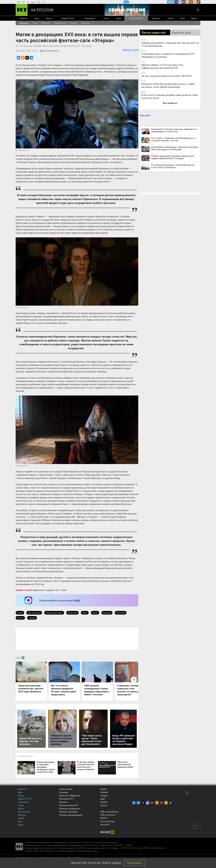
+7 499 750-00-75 (129, 848)
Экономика (90, 18)
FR (28, 2)
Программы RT (66, 799)
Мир (37, 18)
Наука (119, 18)
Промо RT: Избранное (70, 796)
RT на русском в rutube (184, 2)
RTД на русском (108, 815)
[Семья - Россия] (127, 10)
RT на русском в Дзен (191, 2)
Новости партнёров (68, 812)
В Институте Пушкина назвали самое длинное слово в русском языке (170, 96)
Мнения (156, 18)
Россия (49, 18)
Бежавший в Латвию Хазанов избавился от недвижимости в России (174, 130)
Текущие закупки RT (69, 805)
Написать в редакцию (69, 808)
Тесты (35, 23)
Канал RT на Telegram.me (169, 2)
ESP (39, 2)
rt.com (44, 845)
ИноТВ (170, 18)
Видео (194, 18)
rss (195, 2)
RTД (126, 2)
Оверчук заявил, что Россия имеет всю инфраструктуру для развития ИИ (162, 66)
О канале (63, 792)
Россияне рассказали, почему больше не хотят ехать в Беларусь (173, 166)
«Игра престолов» (54, 613)
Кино (85, 613)
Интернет (46, 23)
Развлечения (60, 23)
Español (104, 802)
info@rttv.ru (160, 848)
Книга (95, 613)
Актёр (20, 613)
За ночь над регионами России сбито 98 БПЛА (166, 76)
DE (24, 2)
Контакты (64, 802)
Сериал (32, 618)
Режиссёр (121, 613)
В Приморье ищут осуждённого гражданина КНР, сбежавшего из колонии (168, 55)
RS (43, 2)
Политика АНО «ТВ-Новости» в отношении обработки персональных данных (61, 851)
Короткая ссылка (130, 50)
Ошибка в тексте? (24, 590)
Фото (182, 18)
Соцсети (73, 23)
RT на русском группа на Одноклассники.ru (187, 2)
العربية (33, 2)
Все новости (170, 103)
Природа (85, 23)
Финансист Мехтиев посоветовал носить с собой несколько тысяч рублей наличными (168, 85)
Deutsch (104, 792)
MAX (77, 600)
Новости (24, 18)
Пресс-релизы (66, 789)
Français (104, 796)
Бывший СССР (68, 18)
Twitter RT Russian (176, 2)
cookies (116, 863)
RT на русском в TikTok (199, 2)
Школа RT (105, 825)
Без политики (136, 18)
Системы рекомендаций (71, 815)
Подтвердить (134, 863)
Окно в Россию (107, 821)
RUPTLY (104, 818)
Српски (104, 805)
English (104, 789)
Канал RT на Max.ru (180, 2)
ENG (19, 2)
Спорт (106, 18)
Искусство (72, 613)
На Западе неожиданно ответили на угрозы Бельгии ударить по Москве (175, 148)
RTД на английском (109, 812)
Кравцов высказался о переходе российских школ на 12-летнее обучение (170, 44)
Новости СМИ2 (145, 115)
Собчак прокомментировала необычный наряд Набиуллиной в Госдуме (172, 157)
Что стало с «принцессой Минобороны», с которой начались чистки (174, 139)
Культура (24, 23)
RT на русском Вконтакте (173, 2)
